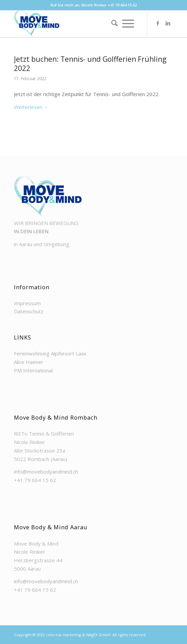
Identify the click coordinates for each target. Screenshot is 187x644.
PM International (33, 370)
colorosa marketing (63, 635)
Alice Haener (29, 362)
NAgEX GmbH (98, 635)
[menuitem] (112, 23)
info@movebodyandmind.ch (46, 472)
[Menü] (128, 23)
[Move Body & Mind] (78, 23)
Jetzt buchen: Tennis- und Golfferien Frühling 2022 (90, 64)
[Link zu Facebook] (158, 23)
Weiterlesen (31, 107)
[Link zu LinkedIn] (168, 23)
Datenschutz (29, 311)
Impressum (27, 303)
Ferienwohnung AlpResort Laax (50, 353)
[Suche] (112, 23)
